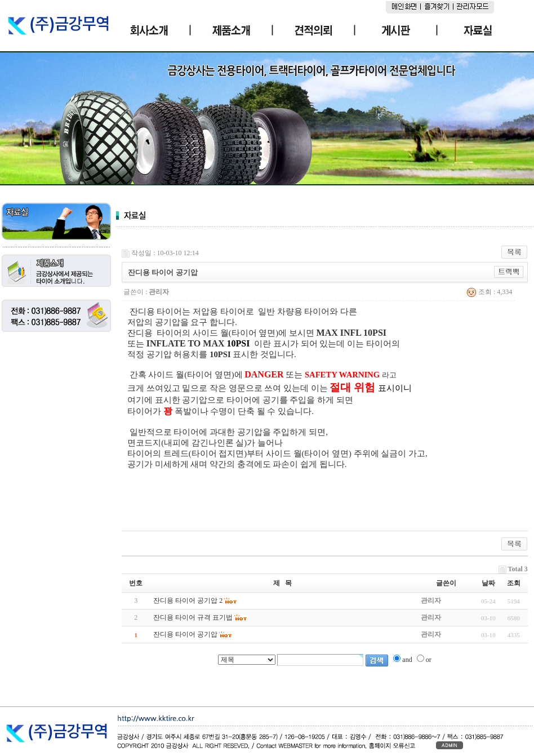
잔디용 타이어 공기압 (185, 634)
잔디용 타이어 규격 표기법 (193, 617)
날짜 (488, 583)
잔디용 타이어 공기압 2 (188, 601)
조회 (514, 583)
